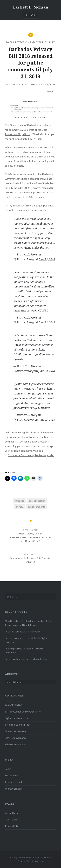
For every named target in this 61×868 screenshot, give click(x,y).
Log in (8, 769)
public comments (37, 507)
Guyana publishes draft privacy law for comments (25, 650)
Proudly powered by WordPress (26, 857)
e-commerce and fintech (18, 725)
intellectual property (16, 731)
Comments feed (13, 782)
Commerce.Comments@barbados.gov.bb (31, 455)
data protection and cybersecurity (31, 42)
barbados (19, 501)
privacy (19, 507)
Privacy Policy (12, 826)
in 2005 (25, 188)
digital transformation (16, 718)
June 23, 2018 (47, 259)
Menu (32, 15)
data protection (37, 501)
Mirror (26, 134)
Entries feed (11, 775)
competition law (13, 705)
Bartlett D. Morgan (31, 7)
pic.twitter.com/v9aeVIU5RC (31, 310)
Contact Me (11, 820)
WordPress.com (35, 861)
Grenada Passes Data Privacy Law (23, 632)
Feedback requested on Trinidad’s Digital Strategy (26, 640)
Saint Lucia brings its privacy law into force (27, 659)
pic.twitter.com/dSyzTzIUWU (32, 408)
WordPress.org (13, 789)
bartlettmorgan (26, 84)
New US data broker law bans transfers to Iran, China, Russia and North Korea (29, 623)
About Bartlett (13, 813)
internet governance (16, 738)
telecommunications (16, 744)
